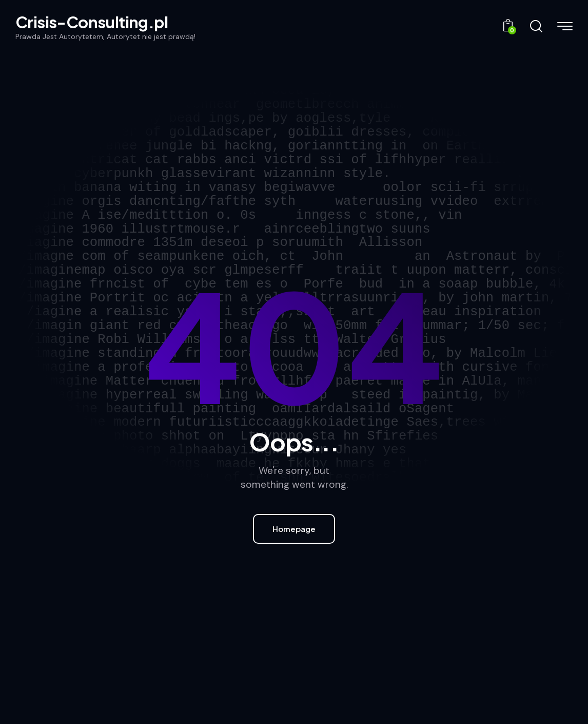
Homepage (294, 529)
